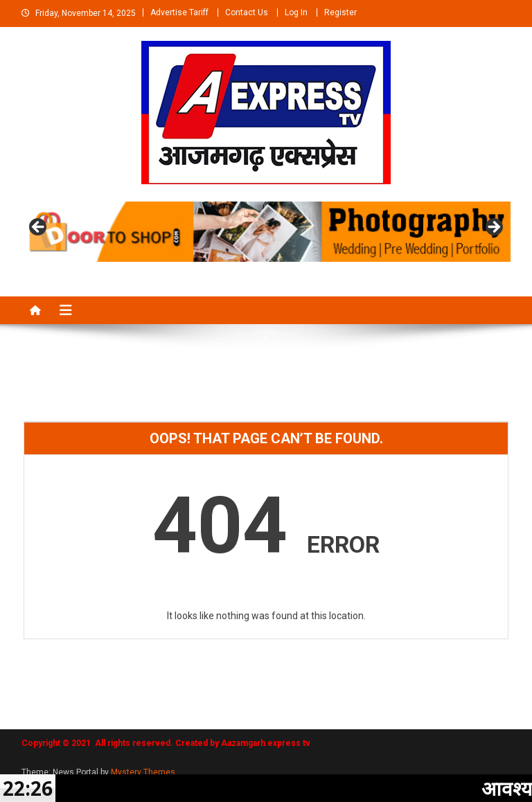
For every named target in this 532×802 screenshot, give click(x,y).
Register (340, 12)
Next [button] (493, 228)
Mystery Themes (143, 772)
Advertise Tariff (179, 12)
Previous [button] (39, 228)
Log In (296, 12)
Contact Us (247, 12)
